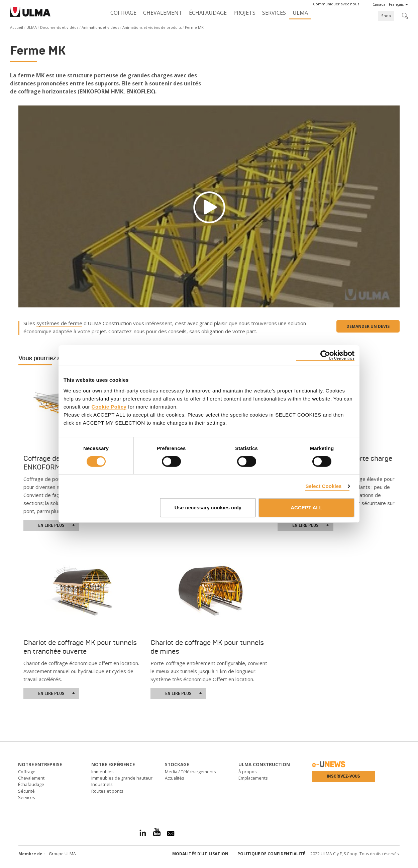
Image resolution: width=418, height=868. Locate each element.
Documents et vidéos (59, 27)
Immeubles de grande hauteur (122, 778)
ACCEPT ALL (306, 508)
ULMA (300, 13)
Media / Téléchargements (190, 772)
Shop (386, 16)
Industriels (102, 784)
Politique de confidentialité (271, 854)
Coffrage (123, 13)
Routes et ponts (107, 791)
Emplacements (253, 778)
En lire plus (57, 525)
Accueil (17, 27)
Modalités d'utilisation (200, 854)
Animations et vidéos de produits (152, 27)
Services (274, 13)
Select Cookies (323, 486)
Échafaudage (208, 13)
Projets (244, 13)
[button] (336, 4)
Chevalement (163, 13)
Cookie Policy (109, 406)
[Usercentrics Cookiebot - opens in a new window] (325, 355)
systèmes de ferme (59, 323)
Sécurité (26, 791)
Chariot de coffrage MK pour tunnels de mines (207, 647)
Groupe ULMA (62, 854)
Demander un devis (368, 326)
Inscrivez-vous (343, 776)
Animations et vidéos (100, 27)
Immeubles (102, 772)
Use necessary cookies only (208, 508)
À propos (248, 772)
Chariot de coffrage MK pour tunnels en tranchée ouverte (80, 647)
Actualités (175, 778)
